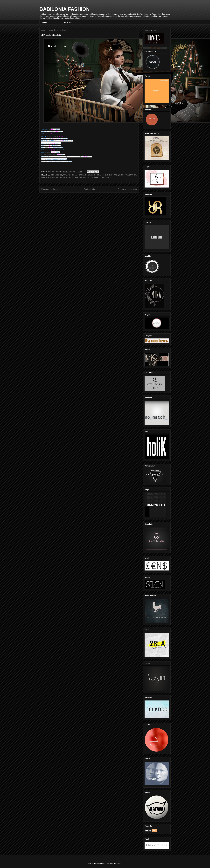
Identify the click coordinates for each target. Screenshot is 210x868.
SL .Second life (69, 178)
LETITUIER (132, 175)
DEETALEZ (89, 175)
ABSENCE (58, 175)
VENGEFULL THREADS (100, 178)
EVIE (107, 175)
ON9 (52, 178)
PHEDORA (58, 178)
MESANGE (45, 178)
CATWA (82, 175)
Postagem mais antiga (127, 189)
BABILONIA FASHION (65, 9)
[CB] (52, 175)
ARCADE (66, 175)
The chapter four (85, 178)
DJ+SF (97, 175)
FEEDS (55, 22)
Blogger (119, 863)
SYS (76, 178)
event (102, 175)
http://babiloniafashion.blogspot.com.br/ (57, 159)
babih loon (74, 175)
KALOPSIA (123, 175)
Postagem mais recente (51, 189)
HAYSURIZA (114, 175)
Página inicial (90, 189)
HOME (45, 22)
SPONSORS (68, 22)
